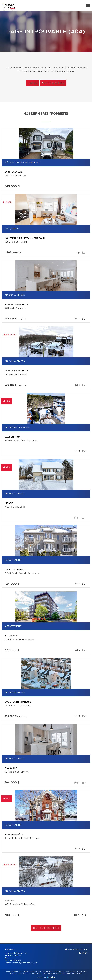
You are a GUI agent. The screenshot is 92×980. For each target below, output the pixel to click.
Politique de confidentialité (30, 973)
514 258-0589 (15, 960)
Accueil (32, 83)
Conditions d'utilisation (51, 973)
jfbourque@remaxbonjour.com (25, 963)
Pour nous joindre (53, 83)
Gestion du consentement (72, 973)
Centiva (51, 977)
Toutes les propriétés (46, 928)
